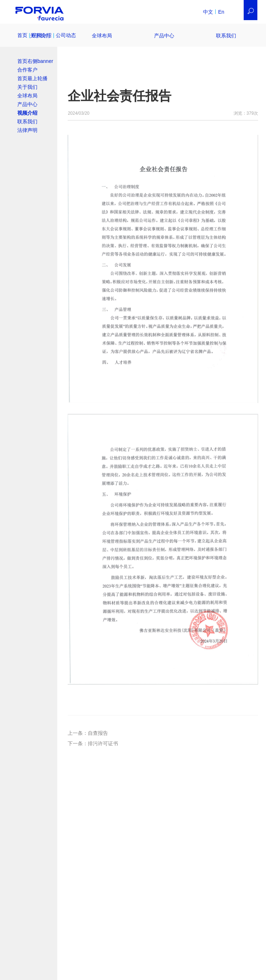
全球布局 (102, 36)
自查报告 (98, 733)
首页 (22, 35)
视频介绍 (27, 113)
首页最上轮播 (32, 78)
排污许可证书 (103, 743)
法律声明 (27, 130)
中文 (208, 12)
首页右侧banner (35, 61)
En (221, 12)
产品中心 (164, 36)
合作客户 (27, 70)
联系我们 (226, 36)
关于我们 (40, 36)
